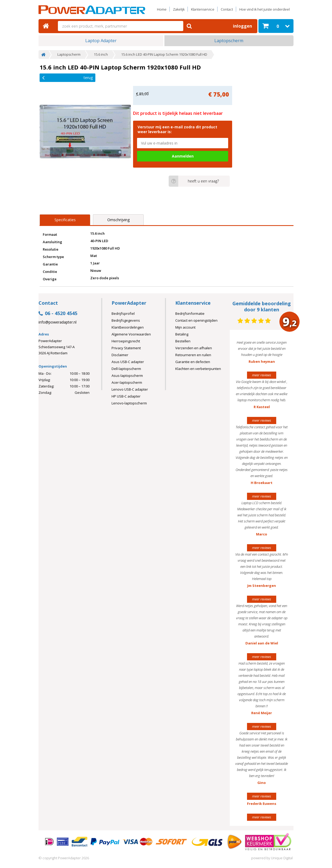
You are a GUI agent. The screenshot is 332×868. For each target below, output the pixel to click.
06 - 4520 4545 (58, 314)
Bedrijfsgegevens (126, 320)
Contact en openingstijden (196, 320)
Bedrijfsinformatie (190, 313)
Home (162, 9)
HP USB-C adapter (126, 396)
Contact (227, 9)
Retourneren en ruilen (193, 355)
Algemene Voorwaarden (131, 334)
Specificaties (65, 220)
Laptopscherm (229, 41)
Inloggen (242, 26)
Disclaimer (120, 355)
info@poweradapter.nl (58, 322)
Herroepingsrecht (126, 341)
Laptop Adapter (101, 41)
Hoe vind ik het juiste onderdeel (265, 9)
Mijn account (185, 327)
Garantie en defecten (193, 362)
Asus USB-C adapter (128, 362)
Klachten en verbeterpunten (198, 369)
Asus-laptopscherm (127, 376)
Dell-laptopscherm (126, 369)
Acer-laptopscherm (127, 382)
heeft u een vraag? (194, 181)
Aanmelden (183, 156)
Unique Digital (282, 858)
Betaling (182, 334)
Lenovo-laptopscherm (129, 403)
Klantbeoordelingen (128, 327)
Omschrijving (118, 220)
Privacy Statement (126, 348)
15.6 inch (101, 54)
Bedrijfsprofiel (123, 313)
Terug (67, 77)
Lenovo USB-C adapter (130, 389)
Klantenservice (203, 9)
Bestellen (183, 341)
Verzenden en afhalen (194, 348)
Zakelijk (179, 9)
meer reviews (262, 375)
